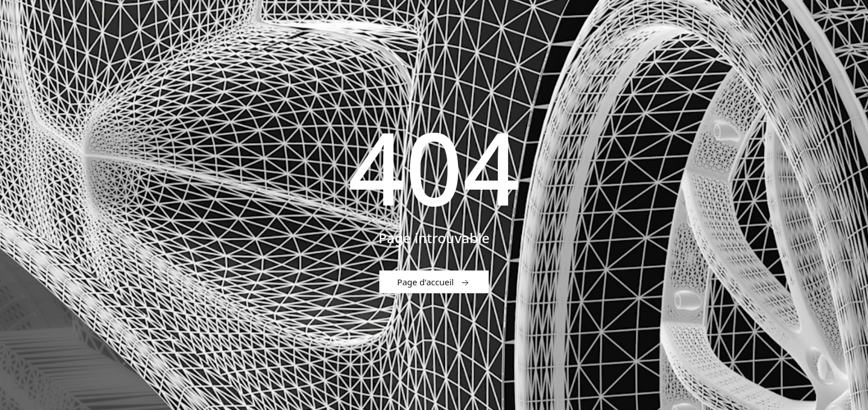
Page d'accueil (434, 282)
